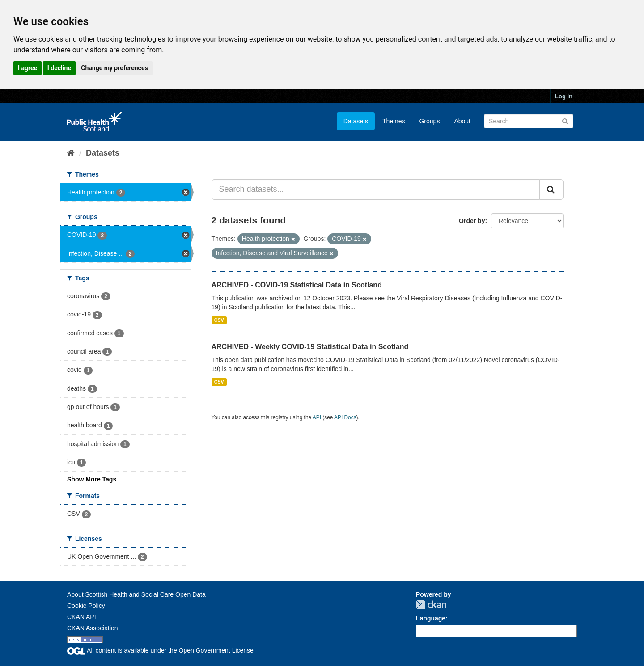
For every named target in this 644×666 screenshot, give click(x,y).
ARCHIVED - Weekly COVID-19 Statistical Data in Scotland (310, 347)
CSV (219, 320)
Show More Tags (92, 479)
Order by (472, 221)
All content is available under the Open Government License (160, 650)
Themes (394, 121)
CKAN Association (93, 628)
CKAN (431, 605)
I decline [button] (59, 68)
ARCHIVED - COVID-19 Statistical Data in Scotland (297, 285)
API (317, 417)
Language (431, 618)
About (462, 121)
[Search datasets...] (376, 190)
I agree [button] (28, 68)
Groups (429, 121)
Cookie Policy (86, 606)
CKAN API (82, 617)
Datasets (356, 121)
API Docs (345, 417)
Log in (564, 96)
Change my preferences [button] (114, 68)
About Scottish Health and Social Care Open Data (136, 594)
